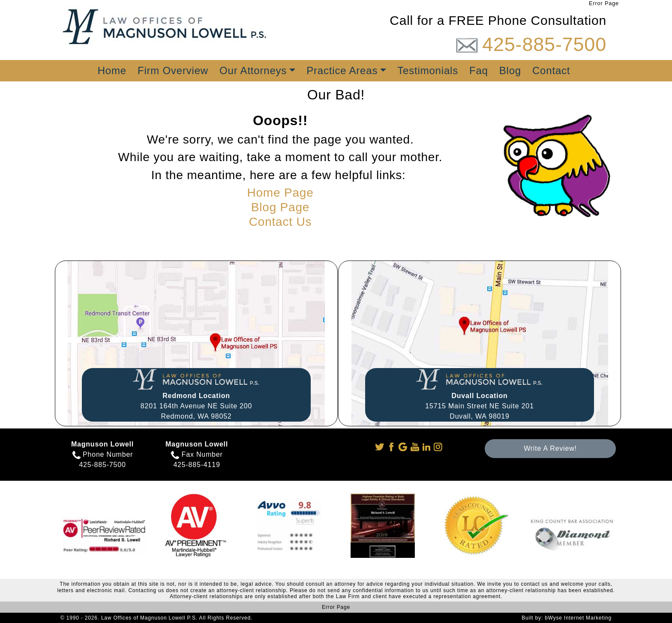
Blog (510, 70)
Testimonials (428, 70)
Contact (551, 70)
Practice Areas (342, 70)
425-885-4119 (196, 465)
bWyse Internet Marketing (578, 618)
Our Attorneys (253, 70)
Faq (479, 70)
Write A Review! (550, 448)
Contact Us (280, 222)
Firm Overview (173, 70)
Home (112, 70)
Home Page (280, 193)
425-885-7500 (544, 44)
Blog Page (280, 207)
